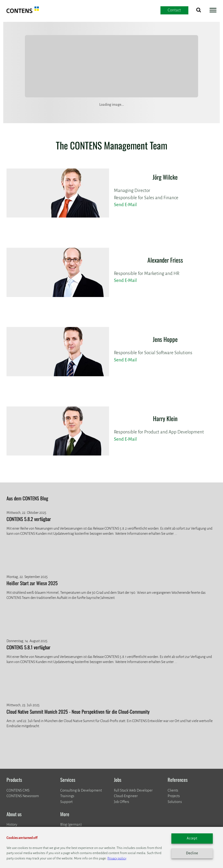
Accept (192, 838)
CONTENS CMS (18, 790)
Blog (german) (71, 824)
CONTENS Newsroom (23, 796)
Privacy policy (117, 858)
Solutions (175, 802)
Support (66, 802)
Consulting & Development (81, 790)
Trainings (67, 796)
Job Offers (121, 802)
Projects (174, 796)
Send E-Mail (125, 205)
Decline (192, 853)
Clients (173, 790)
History (12, 824)
